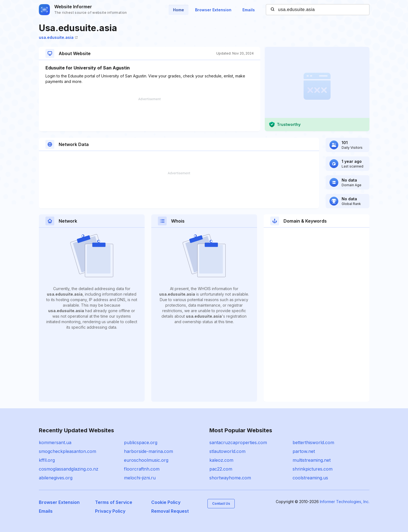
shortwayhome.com (230, 478)
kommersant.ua (55, 442)
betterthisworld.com (313, 442)
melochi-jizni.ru (140, 478)
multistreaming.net (312, 460)
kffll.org (47, 460)
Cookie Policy (166, 502)
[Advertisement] (150, 114)
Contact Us (221, 503)
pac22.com (221, 469)
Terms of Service (114, 502)
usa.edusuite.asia (58, 37)
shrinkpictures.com (313, 469)
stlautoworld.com (227, 451)
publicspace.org (141, 442)
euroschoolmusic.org (146, 460)
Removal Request (170, 511)
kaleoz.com (221, 460)
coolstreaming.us (310, 478)
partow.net (304, 451)
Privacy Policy (110, 511)
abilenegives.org (56, 478)
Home (179, 10)
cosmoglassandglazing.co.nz (69, 469)
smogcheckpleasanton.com (67, 451)
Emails (249, 10)
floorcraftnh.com (142, 469)
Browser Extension (213, 10)
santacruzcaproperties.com (238, 442)
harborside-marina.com (148, 451)
